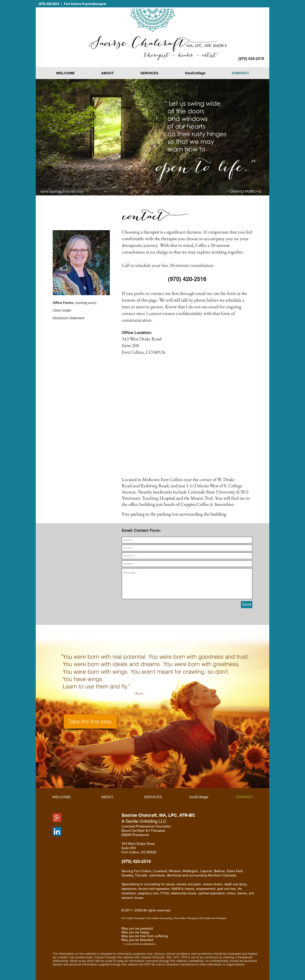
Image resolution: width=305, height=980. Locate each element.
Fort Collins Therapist (133, 918)
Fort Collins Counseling (159, 918)
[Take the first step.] (90, 721)
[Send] (247, 605)
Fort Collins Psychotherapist (85, 4)
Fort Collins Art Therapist (213, 918)
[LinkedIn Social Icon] (57, 831)
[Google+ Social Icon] (57, 818)
